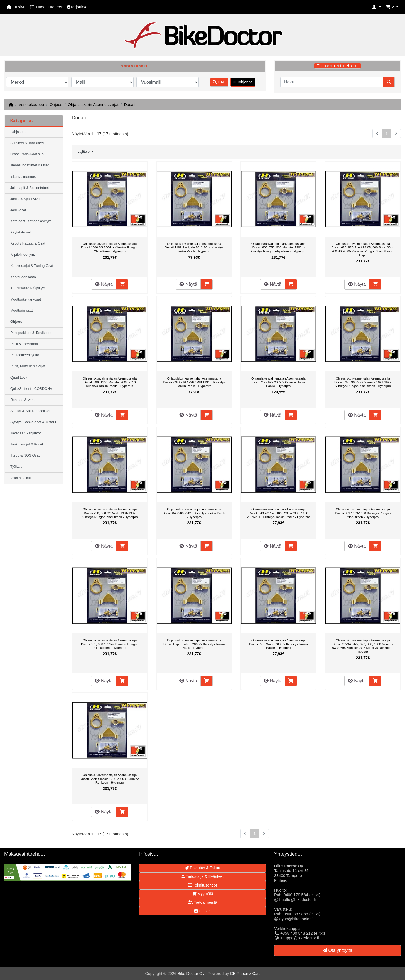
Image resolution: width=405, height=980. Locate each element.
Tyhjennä (243, 82)
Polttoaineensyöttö (25, 355)
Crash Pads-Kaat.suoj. (28, 154)
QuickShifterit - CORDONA (31, 389)
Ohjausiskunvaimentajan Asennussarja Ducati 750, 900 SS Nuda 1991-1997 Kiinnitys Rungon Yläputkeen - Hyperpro (110, 513)
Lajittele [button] (84, 152)
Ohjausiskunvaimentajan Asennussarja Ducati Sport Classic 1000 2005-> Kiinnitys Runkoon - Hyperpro (110, 779)
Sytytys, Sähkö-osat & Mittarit (33, 422)
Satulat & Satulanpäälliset (30, 411)
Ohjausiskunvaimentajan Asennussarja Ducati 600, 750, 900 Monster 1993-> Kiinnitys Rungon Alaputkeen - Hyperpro (278, 248)
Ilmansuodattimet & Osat (30, 165)
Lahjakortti (18, 132)
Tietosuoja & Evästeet (202, 876)
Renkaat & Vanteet (25, 400)
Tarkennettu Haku (338, 66)
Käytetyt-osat (21, 232)
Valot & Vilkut (21, 478)
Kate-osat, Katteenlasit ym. (31, 221)
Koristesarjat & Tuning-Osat (32, 266)
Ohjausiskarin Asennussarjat (93, 105)
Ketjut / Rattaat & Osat (28, 243)
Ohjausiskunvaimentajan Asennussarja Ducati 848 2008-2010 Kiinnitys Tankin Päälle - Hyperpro (194, 513)
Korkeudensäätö (23, 277)
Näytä (104, 284)
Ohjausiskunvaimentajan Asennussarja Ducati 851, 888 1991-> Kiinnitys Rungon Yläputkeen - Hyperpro (110, 644)
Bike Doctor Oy (191, 974)
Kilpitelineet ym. (23, 255)
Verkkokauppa (31, 105)
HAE (219, 82)
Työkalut (17, 467)
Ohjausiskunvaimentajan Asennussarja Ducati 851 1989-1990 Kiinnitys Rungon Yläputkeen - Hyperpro (363, 513)
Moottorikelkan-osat (26, 299)
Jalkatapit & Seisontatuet (30, 188)
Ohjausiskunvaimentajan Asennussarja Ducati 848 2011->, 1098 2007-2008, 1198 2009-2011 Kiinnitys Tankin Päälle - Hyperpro (278, 513)
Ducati (130, 105)
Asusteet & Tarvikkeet (27, 143)
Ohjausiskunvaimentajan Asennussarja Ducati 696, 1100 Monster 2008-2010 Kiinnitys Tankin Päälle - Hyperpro (110, 382)
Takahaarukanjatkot (25, 433)
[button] (377, 7)
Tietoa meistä (202, 902)
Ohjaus (56, 105)
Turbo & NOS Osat (25, 455)
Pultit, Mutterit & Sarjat (28, 366)
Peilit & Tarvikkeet (24, 344)
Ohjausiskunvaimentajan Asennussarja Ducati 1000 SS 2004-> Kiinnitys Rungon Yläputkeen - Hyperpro (110, 248)
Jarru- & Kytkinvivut (25, 199)
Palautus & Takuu (202, 868)
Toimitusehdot (202, 885)
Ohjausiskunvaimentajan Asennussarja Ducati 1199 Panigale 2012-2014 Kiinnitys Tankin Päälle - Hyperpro (194, 248)
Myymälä (203, 894)
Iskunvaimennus (23, 177)
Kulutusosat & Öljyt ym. (28, 288)
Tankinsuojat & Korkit (27, 444)
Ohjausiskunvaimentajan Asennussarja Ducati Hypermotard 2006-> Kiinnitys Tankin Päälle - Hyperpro (194, 644)
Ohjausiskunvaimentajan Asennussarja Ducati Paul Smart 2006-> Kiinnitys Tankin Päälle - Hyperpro (278, 644)
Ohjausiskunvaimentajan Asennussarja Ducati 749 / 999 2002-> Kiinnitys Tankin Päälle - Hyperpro (278, 382)
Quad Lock (19, 378)
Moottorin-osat (22, 311)
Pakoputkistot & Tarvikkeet (31, 333)
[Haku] (332, 82)
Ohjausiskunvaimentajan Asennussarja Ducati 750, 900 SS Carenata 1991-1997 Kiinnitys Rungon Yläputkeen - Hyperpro (363, 382)
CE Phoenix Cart (245, 974)
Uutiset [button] (202, 911)
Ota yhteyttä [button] (337, 950)
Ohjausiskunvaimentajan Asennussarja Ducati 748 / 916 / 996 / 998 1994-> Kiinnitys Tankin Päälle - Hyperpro (194, 382)
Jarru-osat (18, 210)
